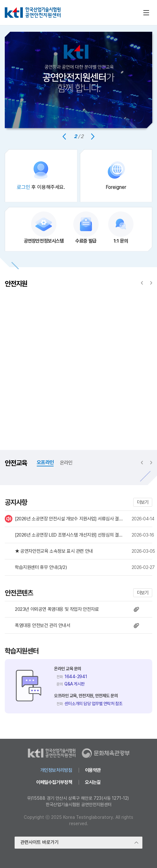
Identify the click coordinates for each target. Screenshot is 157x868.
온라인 (66, 463)
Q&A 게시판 (75, 684)
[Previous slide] (64, 137)
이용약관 (93, 770)
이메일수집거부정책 (54, 782)
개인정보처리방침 (56, 770)
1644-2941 (76, 677)
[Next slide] (93, 137)
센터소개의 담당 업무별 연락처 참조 (93, 704)
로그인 (23, 187)
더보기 (143, 502)
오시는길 (93, 782)
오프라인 (45, 462)
